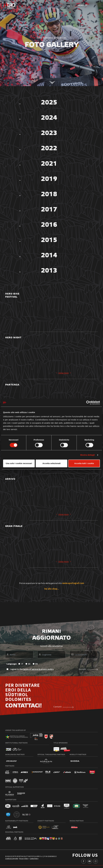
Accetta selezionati (51, 463)
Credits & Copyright (12, 860)
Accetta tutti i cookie (84, 463)
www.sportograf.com (73, 585)
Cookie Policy (34, 860)
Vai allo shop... (52, 590)
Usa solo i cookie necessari (19, 463)
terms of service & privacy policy (38, 671)
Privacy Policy (24, 860)
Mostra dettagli (87, 455)
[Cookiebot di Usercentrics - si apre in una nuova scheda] (88, 403)
